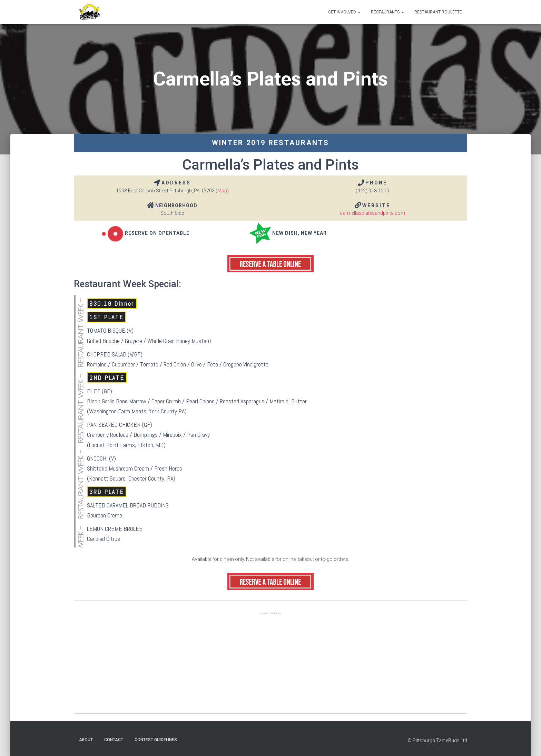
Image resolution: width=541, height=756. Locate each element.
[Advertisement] (270, 665)
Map (222, 191)
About (86, 740)
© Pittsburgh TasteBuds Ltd (437, 740)
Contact (114, 740)
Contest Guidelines (156, 740)
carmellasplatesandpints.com (372, 213)
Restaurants (387, 12)
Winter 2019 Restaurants (270, 143)
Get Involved (344, 12)
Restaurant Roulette (438, 12)
